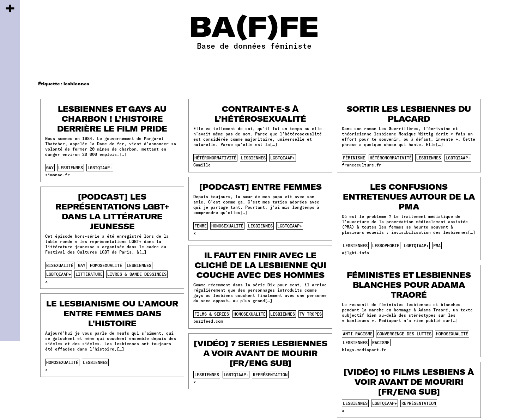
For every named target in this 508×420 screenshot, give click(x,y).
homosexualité (227, 226)
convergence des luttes (404, 334)
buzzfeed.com (208, 321)
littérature (89, 274)
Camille (202, 165)
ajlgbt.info (355, 252)
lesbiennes (71, 168)
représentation (270, 375)
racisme (381, 342)
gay (50, 168)
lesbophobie (386, 245)
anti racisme (358, 334)
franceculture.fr (362, 165)
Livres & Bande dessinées (137, 274)
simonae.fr (58, 175)
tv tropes (311, 314)
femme (201, 226)
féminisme (354, 158)
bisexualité (60, 265)
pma (437, 245)
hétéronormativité (215, 158)
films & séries (212, 314)
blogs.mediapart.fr (364, 349)
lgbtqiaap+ (100, 168)
